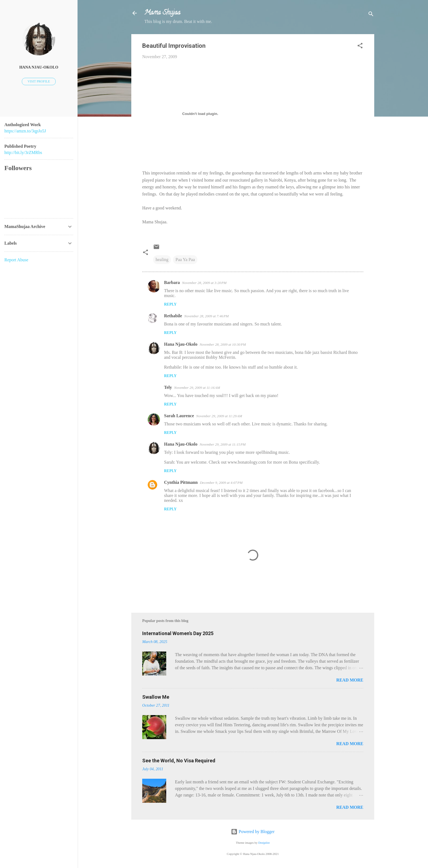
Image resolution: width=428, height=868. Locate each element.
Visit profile (39, 81)
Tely (168, 387)
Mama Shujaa (162, 13)
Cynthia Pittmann (181, 482)
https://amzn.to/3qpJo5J (25, 131)
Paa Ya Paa (185, 260)
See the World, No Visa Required (179, 761)
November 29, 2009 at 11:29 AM (219, 416)
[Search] (371, 15)
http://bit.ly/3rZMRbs (23, 152)
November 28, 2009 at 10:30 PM (223, 344)
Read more (350, 680)
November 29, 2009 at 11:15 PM (223, 444)
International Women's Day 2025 (178, 633)
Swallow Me (156, 697)
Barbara (172, 282)
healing (162, 260)
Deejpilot (264, 843)
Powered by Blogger (253, 832)
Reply (170, 304)
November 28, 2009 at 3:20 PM (204, 283)
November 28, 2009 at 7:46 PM (206, 316)
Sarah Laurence (179, 416)
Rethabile (173, 316)
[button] (360, 47)
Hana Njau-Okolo (181, 344)
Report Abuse (16, 260)
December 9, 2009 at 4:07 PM (221, 483)
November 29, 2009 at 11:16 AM (197, 388)
